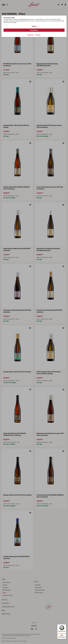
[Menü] (65, 625)
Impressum (38, 35)
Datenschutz (31, 35)
